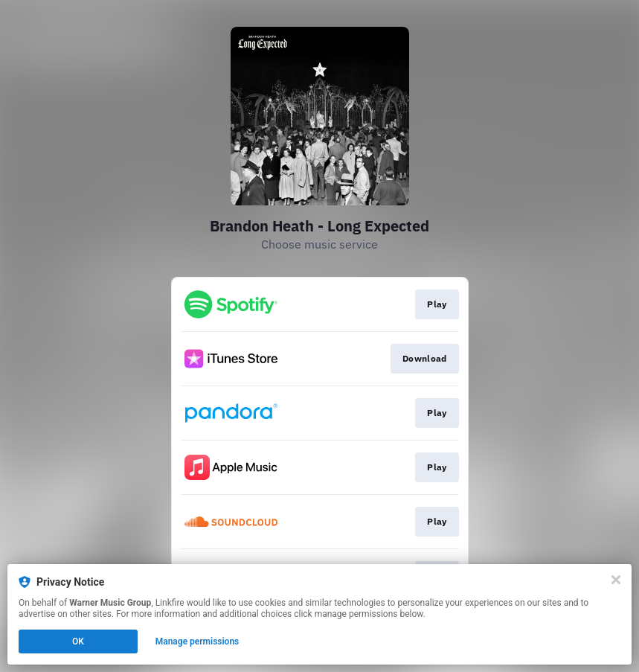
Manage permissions (198, 641)
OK (78, 641)
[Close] (616, 580)
